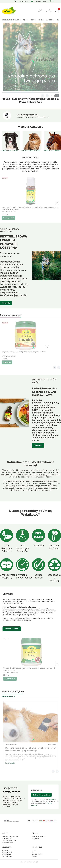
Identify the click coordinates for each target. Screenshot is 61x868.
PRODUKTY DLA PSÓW (9, 151)
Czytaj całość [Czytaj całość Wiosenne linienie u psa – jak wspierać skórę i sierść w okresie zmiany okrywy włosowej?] (10, 763)
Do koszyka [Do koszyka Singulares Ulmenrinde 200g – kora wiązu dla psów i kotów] (7, 362)
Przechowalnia (6, 854)
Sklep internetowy (28, 862)
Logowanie (5, 850)
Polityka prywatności (39, 836)
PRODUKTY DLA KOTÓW (30, 151)
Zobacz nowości (12, 629)
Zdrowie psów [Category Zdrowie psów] (11, 744)
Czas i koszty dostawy (9, 840)
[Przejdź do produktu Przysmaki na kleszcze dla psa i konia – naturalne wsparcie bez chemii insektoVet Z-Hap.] (31, 652)
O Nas (34, 850)
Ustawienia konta (7, 856)
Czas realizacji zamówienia (10, 836)
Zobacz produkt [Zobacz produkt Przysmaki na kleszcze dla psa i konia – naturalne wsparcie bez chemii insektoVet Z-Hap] (10, 679)
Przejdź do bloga (8, 697)
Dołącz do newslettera (41, 795)
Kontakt (34, 856)
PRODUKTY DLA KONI (52, 151)
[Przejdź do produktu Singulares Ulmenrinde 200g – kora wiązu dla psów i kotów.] (26, 335)
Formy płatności (7, 838)
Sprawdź (6, 303)
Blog (33, 852)
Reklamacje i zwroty (8, 842)
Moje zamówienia (7, 852)
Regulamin (52, 799)
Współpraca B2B (37, 854)
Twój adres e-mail (37, 790)
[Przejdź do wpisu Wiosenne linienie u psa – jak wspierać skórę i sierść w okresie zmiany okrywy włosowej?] (30, 722)
